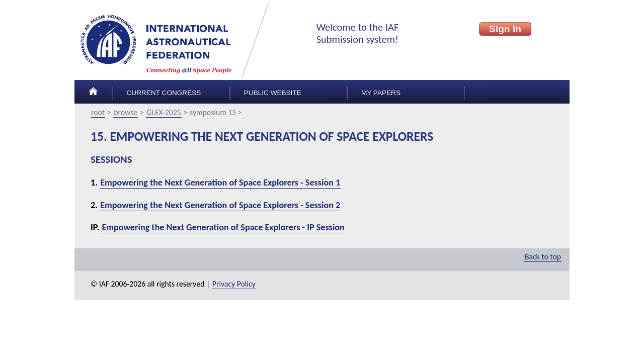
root (98, 112)
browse (126, 112)
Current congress (164, 93)
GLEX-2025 (164, 112)
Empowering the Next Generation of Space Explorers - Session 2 (220, 205)
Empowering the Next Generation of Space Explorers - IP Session (223, 227)
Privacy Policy (234, 284)
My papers (381, 93)
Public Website (273, 93)
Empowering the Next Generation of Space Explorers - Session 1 (220, 183)
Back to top (543, 257)
